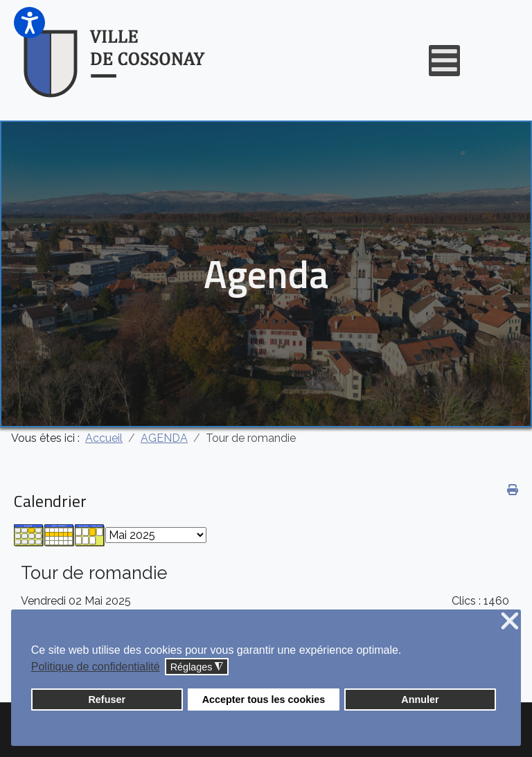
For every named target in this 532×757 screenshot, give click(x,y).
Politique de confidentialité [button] (96, 667)
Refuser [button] (107, 700)
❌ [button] (510, 622)
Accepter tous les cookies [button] (264, 700)
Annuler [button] (420, 700)
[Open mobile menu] (444, 61)
